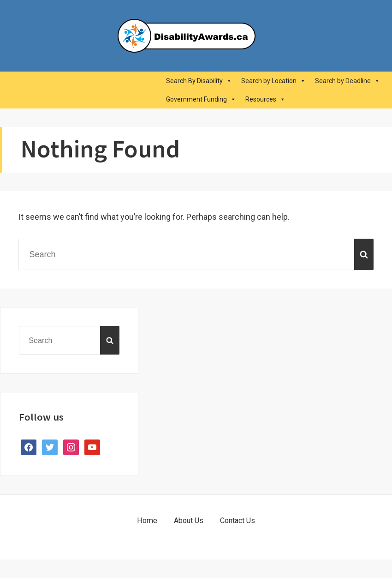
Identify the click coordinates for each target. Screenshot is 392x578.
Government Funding (201, 99)
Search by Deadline (347, 81)
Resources (265, 99)
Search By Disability (199, 81)
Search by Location (273, 81)
